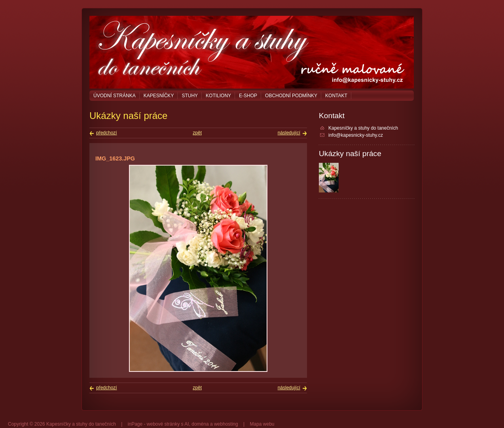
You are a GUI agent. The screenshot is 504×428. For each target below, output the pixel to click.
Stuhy (190, 96)
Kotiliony (218, 96)
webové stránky (163, 424)
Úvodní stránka (115, 96)
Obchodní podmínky (291, 96)
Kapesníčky (159, 96)
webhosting (226, 424)
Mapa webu (262, 424)
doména (200, 424)
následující (289, 133)
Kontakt (336, 96)
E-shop (248, 96)
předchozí (107, 133)
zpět (197, 133)
